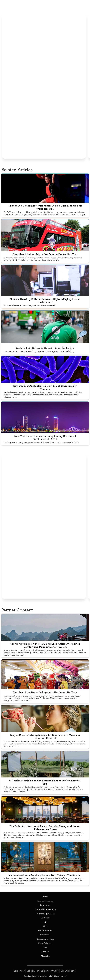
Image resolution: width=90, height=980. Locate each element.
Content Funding (45, 901)
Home (45, 897)
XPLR (45, 926)
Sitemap (45, 952)
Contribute (45, 918)
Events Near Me (45, 931)
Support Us (45, 905)
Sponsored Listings (45, 939)
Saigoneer (19, 971)
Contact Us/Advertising (45, 909)
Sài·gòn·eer (33, 971)
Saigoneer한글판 (50, 971)
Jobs (45, 922)
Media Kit (45, 956)
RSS (45, 948)
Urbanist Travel (68, 971)
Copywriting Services (45, 914)
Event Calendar (45, 943)
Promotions (45, 935)
